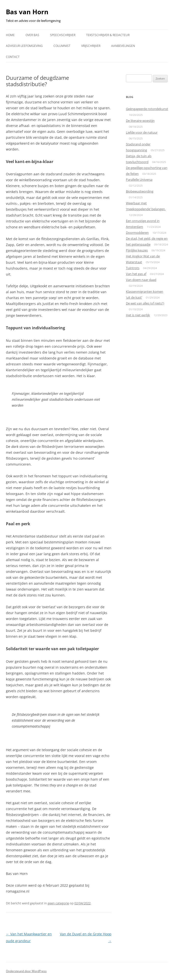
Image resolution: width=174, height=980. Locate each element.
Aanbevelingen (123, 46)
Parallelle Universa (139, 179)
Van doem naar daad (141, 280)
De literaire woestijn (140, 121)
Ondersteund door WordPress (26, 971)
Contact (13, 57)
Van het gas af (136, 274)
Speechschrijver (63, 35)
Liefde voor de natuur (142, 132)
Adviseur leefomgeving (24, 46)
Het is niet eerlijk (138, 315)
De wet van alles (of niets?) (145, 303)
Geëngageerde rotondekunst (147, 109)
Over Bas (32, 35)
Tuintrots (133, 268)
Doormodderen (137, 233)
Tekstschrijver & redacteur (108, 35)
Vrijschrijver (91, 46)
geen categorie (58, 903)
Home (10, 35)
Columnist (62, 46)
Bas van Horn (27, 12)
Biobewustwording (140, 191)
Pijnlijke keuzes (137, 250)
